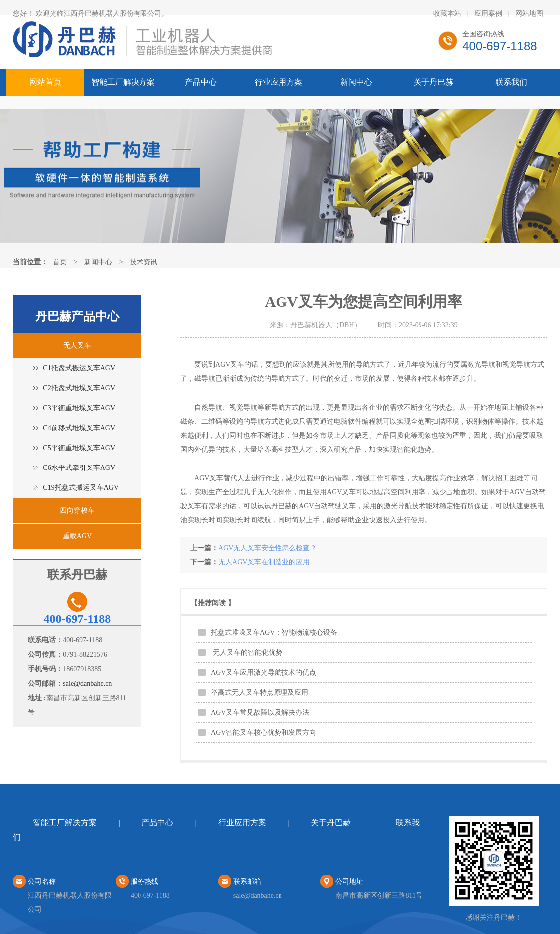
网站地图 (529, 14)
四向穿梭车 (77, 511)
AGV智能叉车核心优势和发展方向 (264, 732)
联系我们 (511, 82)
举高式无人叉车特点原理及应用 (260, 693)
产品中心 (201, 82)
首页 (60, 262)
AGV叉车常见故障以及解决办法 (260, 712)
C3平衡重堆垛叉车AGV (79, 408)
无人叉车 (77, 346)
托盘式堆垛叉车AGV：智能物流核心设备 (274, 633)
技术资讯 (143, 262)
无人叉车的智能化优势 (247, 653)
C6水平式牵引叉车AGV (79, 468)
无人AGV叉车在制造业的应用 (264, 562)
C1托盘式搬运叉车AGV (79, 368)
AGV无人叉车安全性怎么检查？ (268, 548)
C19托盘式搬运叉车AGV (81, 488)
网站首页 (45, 82)
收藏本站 (447, 14)
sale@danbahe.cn (87, 684)
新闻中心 (356, 82)
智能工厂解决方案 (123, 82)
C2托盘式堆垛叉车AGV (79, 388)
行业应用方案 (279, 82)
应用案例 (488, 14)
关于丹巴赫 (433, 82)
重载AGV (77, 536)
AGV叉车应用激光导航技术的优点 (264, 673)
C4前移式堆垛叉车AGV (79, 428)
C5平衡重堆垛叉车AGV (79, 448)
